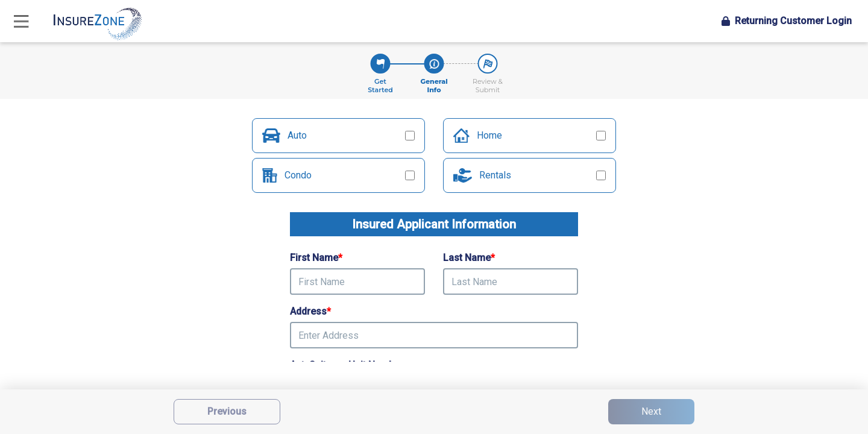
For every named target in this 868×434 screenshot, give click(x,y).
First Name (316, 258)
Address (310, 311)
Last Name (469, 258)
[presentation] (434, 335)
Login (787, 21)
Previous (227, 411)
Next (651, 411)
